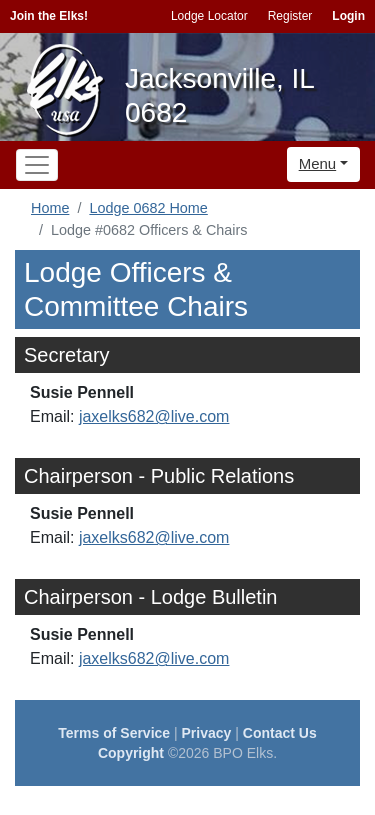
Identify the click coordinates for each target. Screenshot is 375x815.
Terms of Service (114, 733)
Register (290, 16)
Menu (318, 163)
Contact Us (280, 733)
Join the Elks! (49, 16)
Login (348, 16)
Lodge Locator (209, 16)
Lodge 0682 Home (148, 208)
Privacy (207, 733)
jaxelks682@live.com (154, 416)
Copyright (131, 753)
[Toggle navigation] (37, 165)
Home (50, 208)
